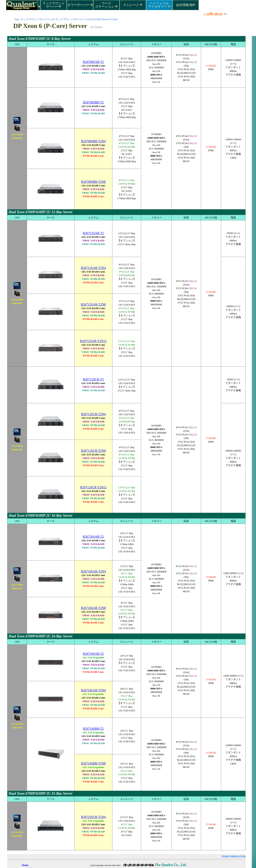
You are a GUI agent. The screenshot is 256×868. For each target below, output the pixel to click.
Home (25, 865)
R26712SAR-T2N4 (93, 268)
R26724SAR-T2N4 (93, 690)
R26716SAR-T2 (93, 537)
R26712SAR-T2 (93, 233)
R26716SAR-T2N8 (93, 608)
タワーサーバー (80, 5)
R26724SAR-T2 (93, 654)
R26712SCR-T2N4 (93, 414)
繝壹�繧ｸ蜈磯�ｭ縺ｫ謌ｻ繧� (234, 856)
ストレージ (133, 5)
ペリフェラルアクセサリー (159, 5)
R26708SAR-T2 (93, 62)
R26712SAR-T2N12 (93, 341)
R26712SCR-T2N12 (93, 487)
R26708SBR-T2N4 (93, 141)
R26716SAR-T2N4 (93, 571)
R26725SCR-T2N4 (93, 817)
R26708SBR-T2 (93, 102)
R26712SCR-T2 (93, 379)
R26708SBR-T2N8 (93, 182)
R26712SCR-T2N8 (93, 451)
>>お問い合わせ (213, 14)
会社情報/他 (186, 5)
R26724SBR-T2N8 (93, 763)
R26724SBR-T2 (93, 729)
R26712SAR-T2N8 (93, 304)
